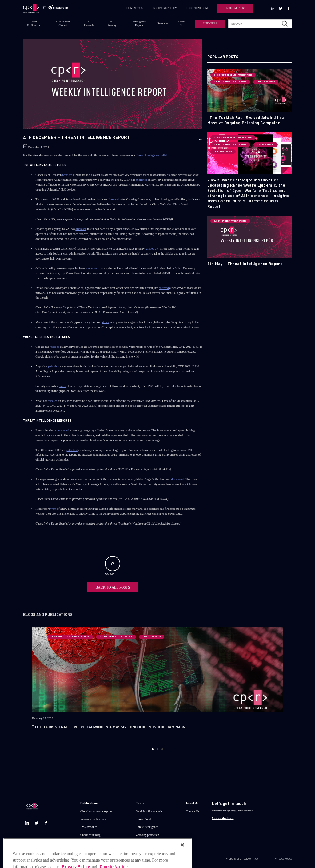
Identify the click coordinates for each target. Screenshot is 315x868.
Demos (84, 841)
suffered (164, 288)
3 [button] (162, 748)
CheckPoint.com (250, 857)
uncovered (63, 430)
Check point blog (90, 833)
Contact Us (192, 810)
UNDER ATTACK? (235, 8)
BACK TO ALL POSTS (113, 586)
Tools (140, 802)
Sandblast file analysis (149, 810)
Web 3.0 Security (112, 23)
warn (63, 386)
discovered (178, 479)
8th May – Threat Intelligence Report (245, 264)
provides (67, 175)
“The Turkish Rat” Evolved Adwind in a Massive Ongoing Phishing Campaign (246, 120)
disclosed (81, 229)
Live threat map (145, 841)
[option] (158, 683)
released (54, 347)
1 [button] (152, 748)
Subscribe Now (223, 817)
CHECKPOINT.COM (196, 8)
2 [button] (157, 748)
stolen (105, 322)
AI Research (89, 23)
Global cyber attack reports (96, 810)
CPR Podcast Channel (63, 23)
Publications (90, 802)
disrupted (113, 199)
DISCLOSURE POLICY (164, 8)
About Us (181, 23)
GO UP (113, 566)
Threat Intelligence (147, 825)
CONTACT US (135, 8)
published (141, 180)
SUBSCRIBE (210, 23)
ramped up (152, 249)
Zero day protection (148, 833)
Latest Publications (34, 23)
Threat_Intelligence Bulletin (153, 155)
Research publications (93, 818)
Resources (163, 23)
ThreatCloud (143, 818)
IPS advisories (89, 825)
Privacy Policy (283, 857)
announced (92, 268)
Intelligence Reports (139, 23)
